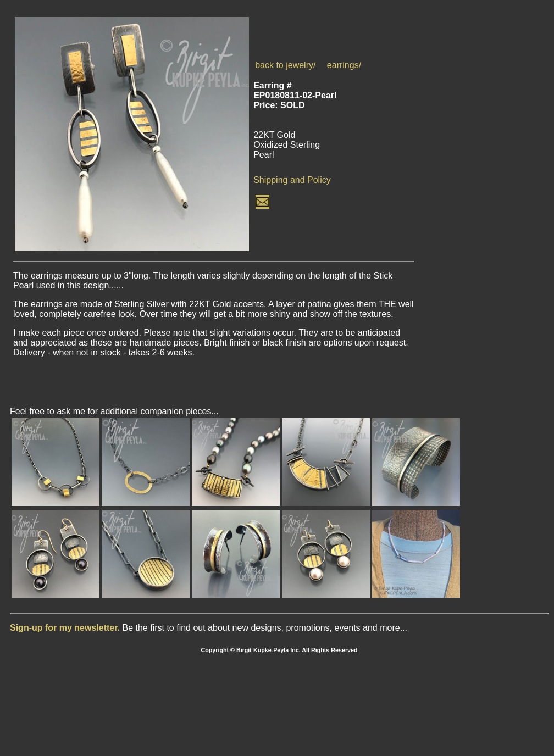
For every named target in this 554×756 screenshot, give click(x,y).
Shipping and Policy (292, 180)
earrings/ (344, 65)
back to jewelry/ (285, 65)
